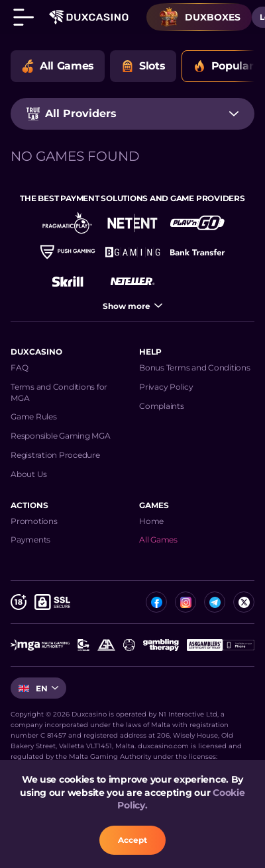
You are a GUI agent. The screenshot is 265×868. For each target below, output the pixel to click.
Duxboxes (199, 17)
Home (151, 521)
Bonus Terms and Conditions (195, 368)
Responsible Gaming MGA (61, 436)
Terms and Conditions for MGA (59, 392)
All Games (158, 540)
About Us (29, 474)
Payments (30, 540)
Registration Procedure (55, 455)
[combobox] (132, 114)
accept (132, 840)
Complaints (162, 406)
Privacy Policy (166, 387)
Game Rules (34, 416)
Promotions (34, 521)
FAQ (19, 368)
